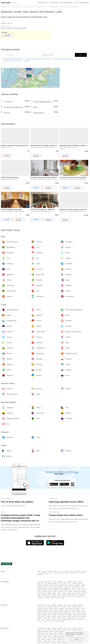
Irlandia (39, 591)
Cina (65, 582)
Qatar (66, 585)
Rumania (65, 593)
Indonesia (81, 582)
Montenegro (77, 591)
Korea (59, 583)
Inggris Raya (56, 590)
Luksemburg (60, 591)
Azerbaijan (54, 582)
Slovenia (79, 593)
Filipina (57, 585)
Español (61, 573)
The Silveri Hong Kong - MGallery (43, 210)
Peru (84, 596)
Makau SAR (46, 585)
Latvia (66, 591)
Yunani (74, 590)
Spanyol (39, 590)
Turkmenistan (40, 587)
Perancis (50, 590)
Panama (64, 595)
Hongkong (75, 582)
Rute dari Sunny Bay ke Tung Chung (13, 59)
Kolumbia (47, 596)
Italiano (66, 573)
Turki (46, 587)
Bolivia (39, 596)
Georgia (69, 582)
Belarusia (40, 595)
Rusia (49, 595)
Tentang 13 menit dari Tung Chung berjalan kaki (14, 28)
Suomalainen (72, 573)
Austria (82, 587)
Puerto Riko (54, 596)
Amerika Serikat (71, 595)
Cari (81, 55)
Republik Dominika (67, 596)
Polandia (54, 593)
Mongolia (39, 585)
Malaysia (52, 585)
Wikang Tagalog (44, 573)
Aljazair (48, 598)
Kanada (54, 595)
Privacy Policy (70, 636)
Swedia (74, 593)
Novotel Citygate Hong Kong (11, 210)
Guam (44, 598)
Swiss (61, 588)
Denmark (78, 588)
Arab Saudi (71, 585)
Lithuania (54, 591)
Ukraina (45, 595)
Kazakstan (64, 583)
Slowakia (84, 593)
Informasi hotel (54, 3)
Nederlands (40, 575)
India (42, 583)
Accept (77, 639)
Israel (39, 583)
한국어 (59, 571)
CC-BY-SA (57, 87)
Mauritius (57, 598)
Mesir (53, 598)
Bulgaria (56, 588)
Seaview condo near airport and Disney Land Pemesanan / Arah (24, 17)
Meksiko (59, 595)
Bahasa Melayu (69, 571)
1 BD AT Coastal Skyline (10, 178)
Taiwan (50, 587)
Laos (69, 583)
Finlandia (45, 590)
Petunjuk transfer (43, 3)
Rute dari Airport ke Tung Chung (12, 61)
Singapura (78, 585)
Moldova (71, 591)
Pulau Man (45, 591)
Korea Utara (67, 587)
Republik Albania (75, 587)
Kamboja (55, 583)
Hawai (77, 595)
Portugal (59, 593)
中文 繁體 (49, 571)
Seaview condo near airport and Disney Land (32, 12)
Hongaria (79, 590)
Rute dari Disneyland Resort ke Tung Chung (38, 59)
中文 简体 (54, 571)
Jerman (73, 588)
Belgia (52, 588)
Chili (43, 596)
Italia (50, 591)
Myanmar (80, 583)
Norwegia (48, 593)
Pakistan (62, 585)
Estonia (83, 588)
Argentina (82, 595)
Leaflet (39, 87)
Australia (39, 598)
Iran (46, 583)
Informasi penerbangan (66, 3)
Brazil (74, 596)
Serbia (70, 593)
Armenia (48, 582)
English (43, 571)
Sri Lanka (74, 583)
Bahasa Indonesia (78, 571)
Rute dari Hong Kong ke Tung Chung (62, 59)
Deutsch (56, 573)
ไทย (63, 571)
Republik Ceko (67, 588)
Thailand (83, 585)
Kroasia (84, 590)
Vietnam (55, 587)
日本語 (39, 571)
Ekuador (59, 596)
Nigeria (63, 598)
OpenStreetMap (45, 87)
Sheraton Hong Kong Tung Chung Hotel (45, 178)
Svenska (83, 573)
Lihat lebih (26, 61)
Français (51, 573)
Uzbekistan (61, 587)
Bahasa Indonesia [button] (84, 3)
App (76, 3)
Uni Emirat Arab (41, 582)
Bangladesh (60, 582)
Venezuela (79, 596)
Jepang (50, 583)
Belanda (43, 593)
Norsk (78, 573)
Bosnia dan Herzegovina (43, 588)
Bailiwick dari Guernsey (66, 590)
